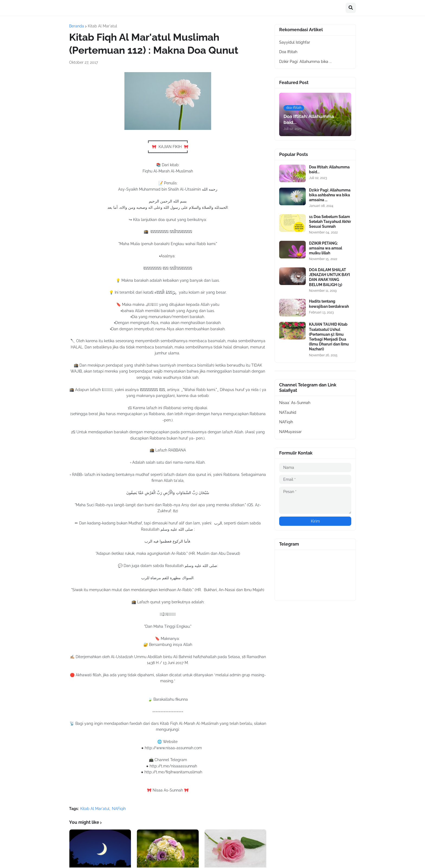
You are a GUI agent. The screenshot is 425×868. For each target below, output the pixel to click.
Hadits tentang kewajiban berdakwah (329, 304)
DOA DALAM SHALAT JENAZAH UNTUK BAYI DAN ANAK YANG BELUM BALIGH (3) (329, 277)
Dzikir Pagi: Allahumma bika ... (305, 62)
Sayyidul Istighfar (295, 42)
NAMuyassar (290, 432)
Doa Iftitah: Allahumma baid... (329, 169)
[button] (351, 8)
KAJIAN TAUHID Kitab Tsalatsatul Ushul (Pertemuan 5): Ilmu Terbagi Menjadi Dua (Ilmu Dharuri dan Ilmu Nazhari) (329, 337)
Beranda (77, 26)
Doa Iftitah (288, 52)
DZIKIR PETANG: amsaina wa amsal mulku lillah (326, 248)
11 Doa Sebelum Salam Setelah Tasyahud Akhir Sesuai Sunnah (330, 222)
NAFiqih (119, 809)
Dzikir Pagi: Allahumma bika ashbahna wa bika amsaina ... (330, 195)
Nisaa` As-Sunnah (295, 403)
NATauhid (288, 412)
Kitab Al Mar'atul (102, 26)
